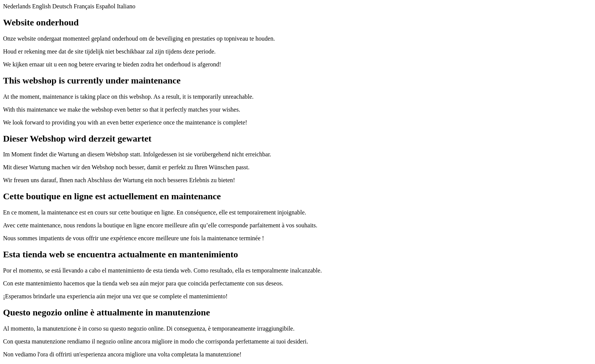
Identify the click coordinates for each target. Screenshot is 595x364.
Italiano (126, 6)
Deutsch (62, 6)
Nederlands (17, 6)
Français (84, 6)
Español (105, 6)
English (42, 6)
